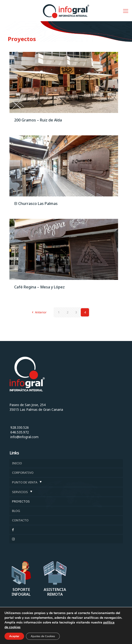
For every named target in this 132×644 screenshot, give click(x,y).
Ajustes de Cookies (43, 636)
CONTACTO (20, 520)
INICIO (17, 463)
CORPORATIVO (23, 473)
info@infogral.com (24, 437)
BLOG (16, 511)
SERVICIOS (20, 492)
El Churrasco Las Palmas (36, 204)
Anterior (38, 312)
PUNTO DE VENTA (25, 482)
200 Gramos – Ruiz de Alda (38, 120)
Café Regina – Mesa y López (39, 287)
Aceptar (14, 636)
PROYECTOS (21, 501)
